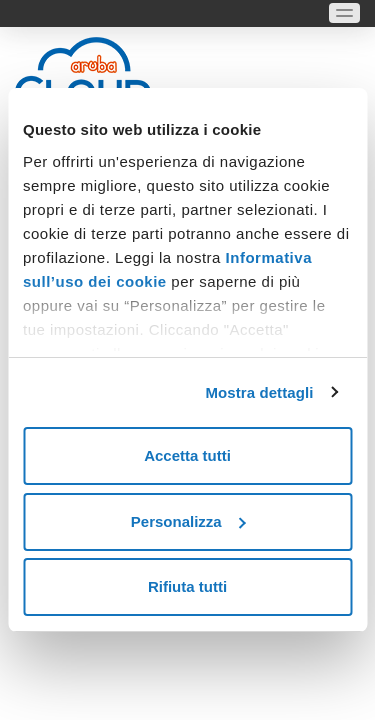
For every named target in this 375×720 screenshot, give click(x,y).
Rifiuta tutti (187, 586)
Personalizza (188, 521)
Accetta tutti (187, 455)
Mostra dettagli (259, 392)
